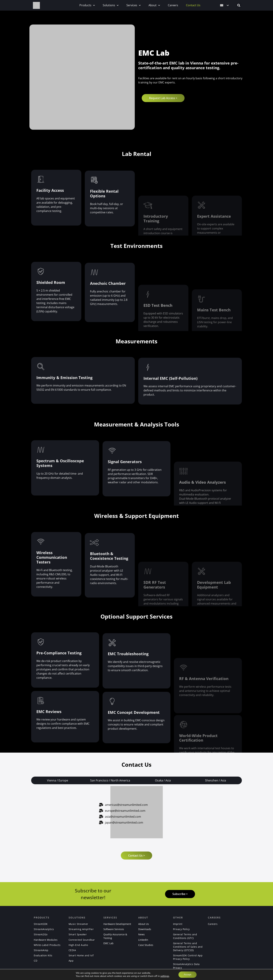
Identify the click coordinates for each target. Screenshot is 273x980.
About (154, 5)
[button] (239, 5)
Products (87, 5)
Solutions (111, 5)
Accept (187, 975)
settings (165, 976)
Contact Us (193, 5)
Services (134, 5)
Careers (173, 5)
